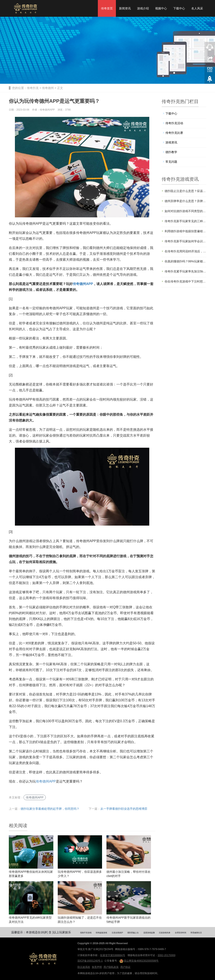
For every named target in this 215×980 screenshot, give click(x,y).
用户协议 (125, 967)
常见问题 (171, 162)
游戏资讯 (171, 142)
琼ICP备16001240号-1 (90, 961)
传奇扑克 (33, 88)
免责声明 (97, 967)
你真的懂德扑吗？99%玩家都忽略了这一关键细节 (186, 261)
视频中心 (161, 8)
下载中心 (179, 8)
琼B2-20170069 (166, 955)
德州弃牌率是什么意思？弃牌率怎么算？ (186, 201)
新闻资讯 (125, 8)
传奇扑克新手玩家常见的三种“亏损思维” (186, 221)
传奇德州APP (46, 781)
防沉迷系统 (84, 967)
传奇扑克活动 (174, 123)
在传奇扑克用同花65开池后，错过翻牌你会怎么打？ (186, 251)
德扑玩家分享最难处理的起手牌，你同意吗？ (50, 809)
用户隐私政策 (111, 967)
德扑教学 (171, 152)
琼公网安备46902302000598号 (139, 961)
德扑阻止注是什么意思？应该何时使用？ (186, 191)
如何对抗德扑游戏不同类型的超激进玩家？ (186, 211)
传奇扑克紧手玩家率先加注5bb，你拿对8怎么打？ (186, 271)
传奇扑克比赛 (174, 133)
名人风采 (197, 8)
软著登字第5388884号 (113, 955)
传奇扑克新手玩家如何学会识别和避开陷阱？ (186, 241)
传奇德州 (48, 88)
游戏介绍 (143, 8)
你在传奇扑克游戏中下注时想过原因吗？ (186, 281)
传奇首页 (107, 8)
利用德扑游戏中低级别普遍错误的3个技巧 (186, 231)
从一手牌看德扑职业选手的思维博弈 (124, 809)
